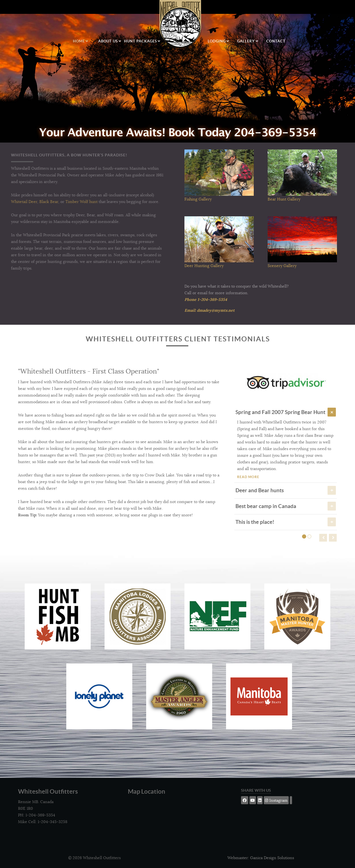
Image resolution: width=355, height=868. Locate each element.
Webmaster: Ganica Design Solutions (261, 858)
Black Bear (38, 202)
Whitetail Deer (14, 202)
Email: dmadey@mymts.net (210, 310)
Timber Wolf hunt (71, 202)
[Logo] (181, 25)
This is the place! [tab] (286, 522)
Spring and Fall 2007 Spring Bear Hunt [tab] (286, 412)
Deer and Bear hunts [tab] (286, 490)
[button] (304, 536)
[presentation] (323, 538)
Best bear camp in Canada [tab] (286, 506)
